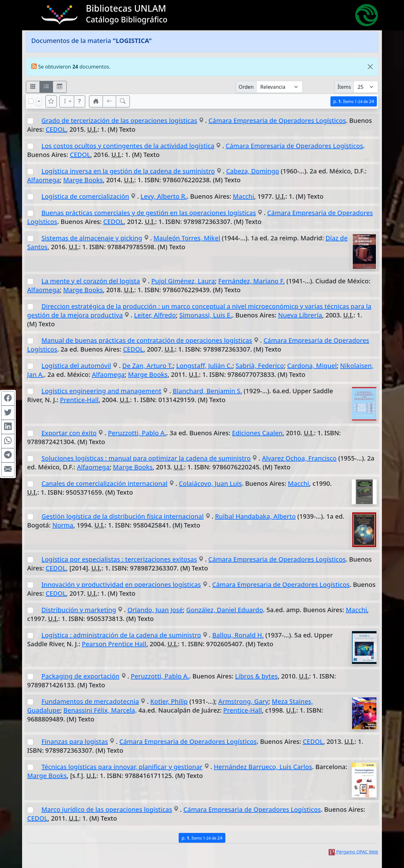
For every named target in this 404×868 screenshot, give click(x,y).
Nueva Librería (300, 315)
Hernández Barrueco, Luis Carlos (263, 767)
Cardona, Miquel (312, 366)
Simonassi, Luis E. (206, 315)
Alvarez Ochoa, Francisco (299, 458)
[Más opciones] (67, 101)
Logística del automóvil (76, 366)
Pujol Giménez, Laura (183, 281)
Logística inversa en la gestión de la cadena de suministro (128, 171)
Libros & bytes (256, 676)
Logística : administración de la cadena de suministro (121, 635)
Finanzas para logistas (75, 741)
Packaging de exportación (80, 676)
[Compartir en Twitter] (8, 413)
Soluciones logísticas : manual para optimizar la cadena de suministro (146, 458)
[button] (80, 101)
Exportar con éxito (69, 433)
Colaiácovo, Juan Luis (211, 483)
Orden (246, 87)
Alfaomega (44, 180)
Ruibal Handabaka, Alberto (255, 516)
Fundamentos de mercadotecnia (90, 701)
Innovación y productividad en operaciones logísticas (121, 585)
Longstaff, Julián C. (204, 366)
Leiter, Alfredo (155, 315)
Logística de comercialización (85, 196)
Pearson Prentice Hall (114, 644)
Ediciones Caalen (257, 433)
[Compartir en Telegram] (8, 455)
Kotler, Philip (169, 701)
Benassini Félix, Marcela (99, 710)
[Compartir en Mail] (8, 470)
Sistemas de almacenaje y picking (92, 238)
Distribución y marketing (79, 610)
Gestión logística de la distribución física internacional (122, 516)
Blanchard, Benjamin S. (207, 391)
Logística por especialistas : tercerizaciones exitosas (119, 559)
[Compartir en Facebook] (8, 399)
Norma (63, 525)
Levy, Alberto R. (164, 196)
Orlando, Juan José (155, 610)
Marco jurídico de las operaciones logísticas (107, 809)
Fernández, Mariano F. (251, 281)
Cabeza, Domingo (252, 171)
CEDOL (56, 129)
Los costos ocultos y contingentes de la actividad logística (128, 146)
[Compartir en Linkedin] (8, 427)
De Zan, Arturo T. (147, 366)
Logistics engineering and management (101, 391)
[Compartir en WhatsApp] (8, 441)
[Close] (370, 67)
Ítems (344, 87)
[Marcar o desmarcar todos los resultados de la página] (31, 101)
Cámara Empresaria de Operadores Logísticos (277, 121)
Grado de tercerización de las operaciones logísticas (119, 121)
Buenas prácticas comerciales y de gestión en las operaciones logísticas (149, 213)
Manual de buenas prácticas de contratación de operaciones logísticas (147, 340)
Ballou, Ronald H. (238, 635)
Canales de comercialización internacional (104, 483)
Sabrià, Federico (260, 366)
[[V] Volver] (110, 101)
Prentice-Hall (79, 400)
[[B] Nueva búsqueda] (123, 101)
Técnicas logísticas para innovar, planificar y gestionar (122, 767)
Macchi (244, 196)
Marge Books (83, 180)
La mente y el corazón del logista (91, 281)
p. (354, 101)
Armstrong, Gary (244, 701)
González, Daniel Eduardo (225, 610)
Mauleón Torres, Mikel (187, 238)
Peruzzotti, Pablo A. (137, 433)
